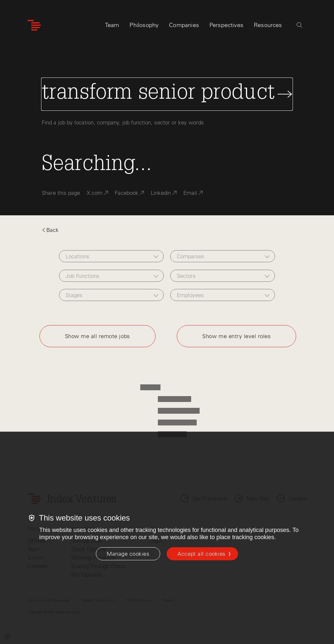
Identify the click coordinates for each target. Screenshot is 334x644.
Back (50, 230)
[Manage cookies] (128, 554)
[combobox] (111, 256)
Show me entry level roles (236, 336)
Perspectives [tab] (226, 25)
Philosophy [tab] (144, 25)
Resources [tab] (268, 25)
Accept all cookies (201, 554)
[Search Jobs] (167, 94)
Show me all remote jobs (98, 336)
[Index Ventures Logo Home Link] (34, 25)
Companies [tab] (184, 25)
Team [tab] (112, 25)
